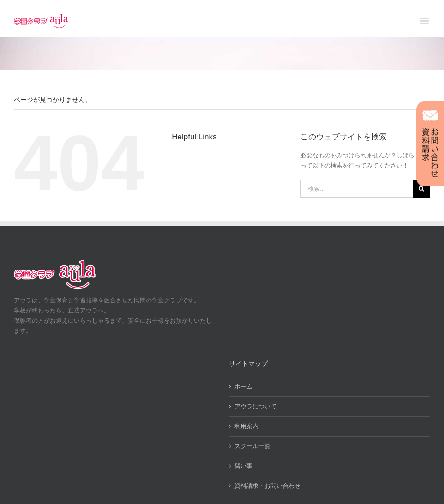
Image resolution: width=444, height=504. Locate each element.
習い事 (243, 466)
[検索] (421, 189)
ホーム (243, 387)
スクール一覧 (252, 446)
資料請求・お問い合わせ (267, 486)
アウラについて (255, 406)
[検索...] (357, 189)
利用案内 (246, 426)
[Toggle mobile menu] (425, 21)
